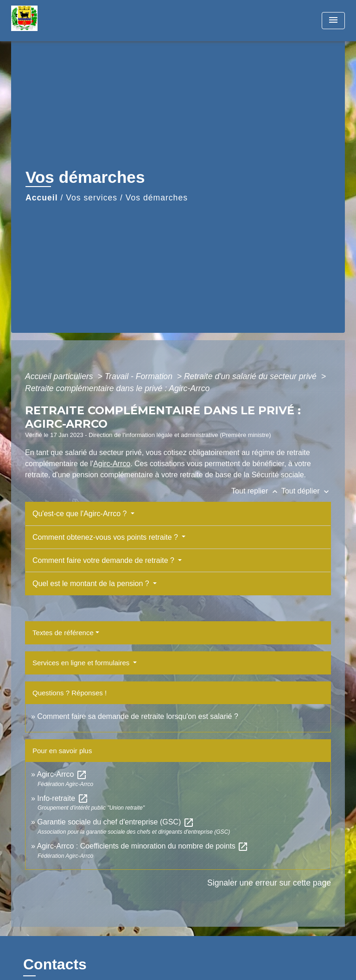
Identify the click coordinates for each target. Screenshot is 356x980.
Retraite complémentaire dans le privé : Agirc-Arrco (117, 388)
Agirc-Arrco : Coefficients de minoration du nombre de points (143, 846)
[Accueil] (46, 21)
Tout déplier (306, 491)
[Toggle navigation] (333, 21)
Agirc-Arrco (112, 464)
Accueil (42, 198)
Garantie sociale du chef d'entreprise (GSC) (115, 822)
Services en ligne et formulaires (82, 663)
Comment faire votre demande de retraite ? (104, 560)
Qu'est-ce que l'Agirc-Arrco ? (81, 514)
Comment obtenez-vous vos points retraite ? (106, 537)
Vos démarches (157, 198)
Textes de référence (63, 633)
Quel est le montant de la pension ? (92, 584)
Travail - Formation (140, 376)
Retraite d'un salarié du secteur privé (251, 376)
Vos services (92, 198)
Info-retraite (63, 798)
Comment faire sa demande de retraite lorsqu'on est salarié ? (138, 716)
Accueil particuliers (60, 376)
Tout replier (256, 491)
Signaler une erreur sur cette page (269, 883)
